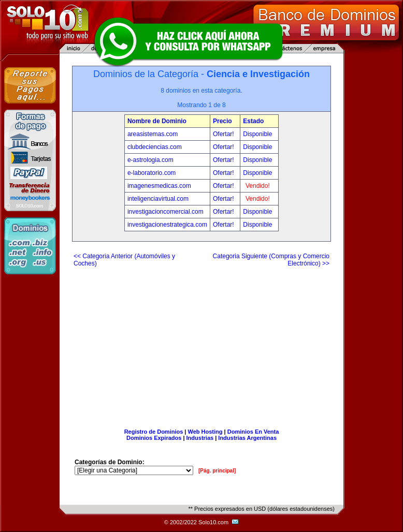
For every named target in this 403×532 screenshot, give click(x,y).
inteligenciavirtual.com (158, 199)
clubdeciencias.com (155, 147)
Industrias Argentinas (247, 438)
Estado (253, 121)
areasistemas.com (153, 134)
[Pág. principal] (217, 471)
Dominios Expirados (154, 438)
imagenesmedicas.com (159, 186)
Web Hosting (205, 432)
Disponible (257, 134)
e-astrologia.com (150, 160)
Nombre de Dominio (157, 121)
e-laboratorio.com (152, 173)
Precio (222, 121)
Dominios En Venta (253, 432)
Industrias (200, 438)
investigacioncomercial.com (165, 212)
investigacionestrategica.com (167, 225)
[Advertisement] (201, 344)
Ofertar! (224, 134)
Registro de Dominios (154, 432)
